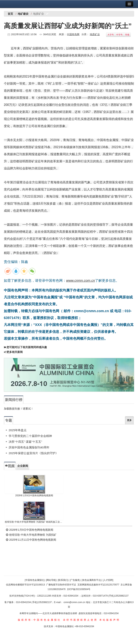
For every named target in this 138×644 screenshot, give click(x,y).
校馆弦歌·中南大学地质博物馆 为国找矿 (31, 535)
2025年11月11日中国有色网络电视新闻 (31, 540)
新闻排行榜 (14, 400)
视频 (10, 466)
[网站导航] (51, 580)
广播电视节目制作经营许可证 (61, 585)
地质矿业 (95, 34)
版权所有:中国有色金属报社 (39, 620)
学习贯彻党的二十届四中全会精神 (30, 436)
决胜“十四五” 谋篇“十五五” (25, 442)
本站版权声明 (110, 620)
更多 (129, 420)
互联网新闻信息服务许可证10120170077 (98, 585)
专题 (8, 420)
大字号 (111, 35)
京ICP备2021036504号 (79, 589)
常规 (127, 35)
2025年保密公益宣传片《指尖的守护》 (33, 453)
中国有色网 (73, 34)
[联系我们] (63, 580)
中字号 (119, 35)
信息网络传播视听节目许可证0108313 (25, 585)
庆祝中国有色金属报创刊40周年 (29, 447)
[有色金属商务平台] (92, 580)
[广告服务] (75, 580)
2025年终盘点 (18, 430)
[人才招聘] (108, 580)
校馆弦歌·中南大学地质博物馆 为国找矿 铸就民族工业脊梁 (34, 522)
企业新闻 (23, 466)
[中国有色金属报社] (35, 580)
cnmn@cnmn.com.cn (75, 602)
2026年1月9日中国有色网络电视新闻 (34, 495)
